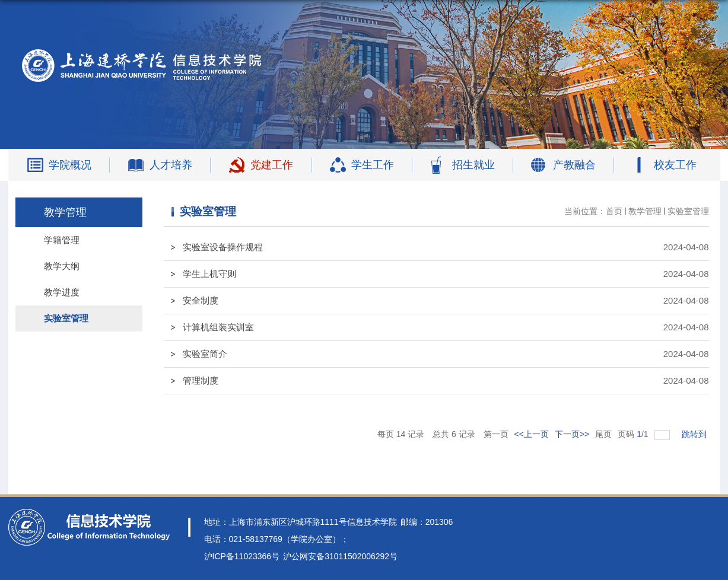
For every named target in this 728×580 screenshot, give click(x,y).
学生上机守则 (209, 274)
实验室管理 (688, 211)
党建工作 (272, 165)
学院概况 (70, 165)
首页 (614, 211)
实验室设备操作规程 (223, 247)
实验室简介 (205, 354)
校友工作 (675, 165)
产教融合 (574, 165)
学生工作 (373, 165)
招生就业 (473, 165)
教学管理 (645, 211)
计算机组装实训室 (218, 327)
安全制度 (201, 300)
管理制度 (201, 380)
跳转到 (695, 434)
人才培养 (171, 165)
